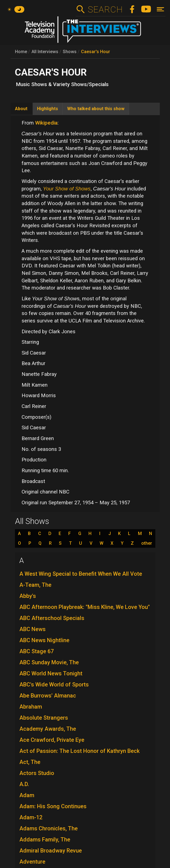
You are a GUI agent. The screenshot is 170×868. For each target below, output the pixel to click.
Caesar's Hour (96, 52)
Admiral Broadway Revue (51, 851)
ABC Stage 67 (36, 651)
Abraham (31, 707)
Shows (70, 52)
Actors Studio (37, 773)
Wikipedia (46, 123)
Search (105, 9)
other (147, 543)
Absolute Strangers (44, 718)
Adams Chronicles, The (49, 828)
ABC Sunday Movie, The (49, 662)
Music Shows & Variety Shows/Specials (62, 84)
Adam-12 (31, 817)
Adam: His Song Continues (53, 806)
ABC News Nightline (44, 640)
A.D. (24, 784)
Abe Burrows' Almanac (48, 696)
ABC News (32, 629)
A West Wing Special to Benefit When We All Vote (81, 574)
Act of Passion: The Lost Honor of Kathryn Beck (79, 751)
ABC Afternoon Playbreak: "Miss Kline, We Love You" (85, 607)
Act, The (30, 762)
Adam (27, 795)
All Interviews (45, 52)
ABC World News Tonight (51, 673)
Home (21, 52)
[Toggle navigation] (160, 9)
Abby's (28, 596)
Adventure (32, 862)
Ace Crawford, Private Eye (52, 740)
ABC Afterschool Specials (52, 618)
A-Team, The (35, 585)
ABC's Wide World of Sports (54, 684)
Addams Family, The (45, 839)
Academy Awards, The (48, 729)
